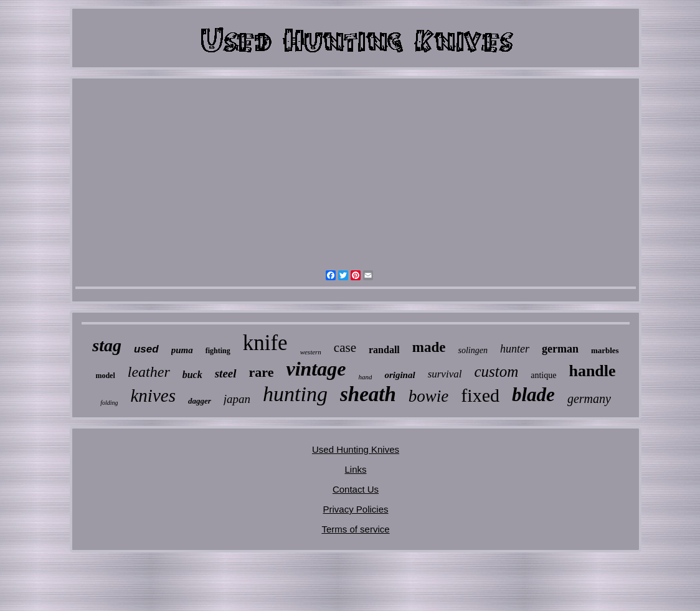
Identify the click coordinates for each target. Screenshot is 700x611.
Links (355, 469)
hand (365, 377)
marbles (605, 350)
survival (445, 374)
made (429, 347)
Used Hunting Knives (356, 449)
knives (153, 395)
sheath (368, 394)
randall (384, 350)
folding (109, 403)
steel (226, 373)
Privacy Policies (355, 509)
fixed (480, 395)
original (400, 375)
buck (192, 375)
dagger (200, 401)
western (311, 352)
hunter (515, 349)
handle (592, 371)
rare (262, 372)
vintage (316, 369)
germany (589, 399)
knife (265, 343)
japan (237, 399)
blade (533, 395)
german (560, 349)
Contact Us (356, 489)
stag (107, 345)
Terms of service (355, 529)
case (345, 348)
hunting (295, 394)
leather (149, 372)
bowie (429, 396)
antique (543, 375)
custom (496, 372)
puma (182, 350)
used (146, 349)
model (105, 376)
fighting (218, 351)
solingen (472, 350)
